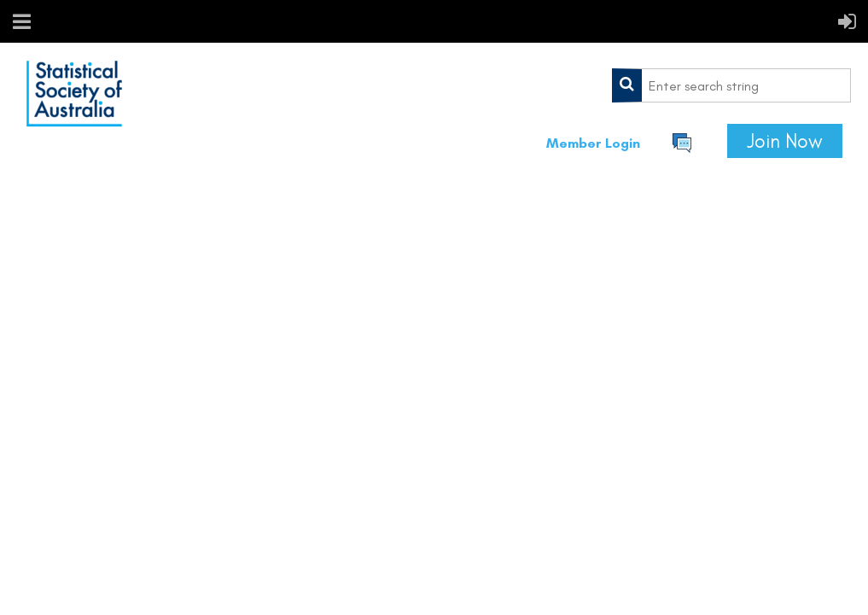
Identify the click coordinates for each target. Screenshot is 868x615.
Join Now (785, 141)
